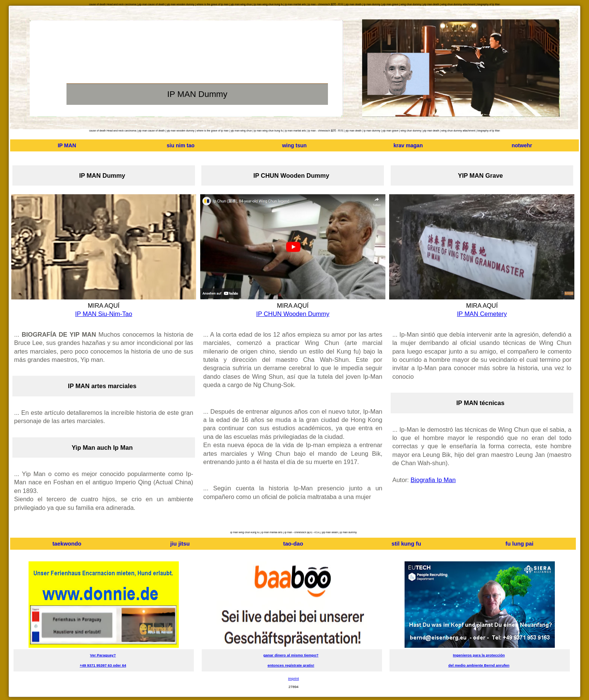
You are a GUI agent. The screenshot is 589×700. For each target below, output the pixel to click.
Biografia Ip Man (433, 480)
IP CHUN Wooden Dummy (293, 314)
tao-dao (293, 544)
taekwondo (67, 544)
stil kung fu (406, 544)
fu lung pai (520, 544)
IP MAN (67, 145)
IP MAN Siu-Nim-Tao (104, 314)
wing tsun (294, 145)
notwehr (522, 145)
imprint (294, 678)
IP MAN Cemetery (482, 314)
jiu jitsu (180, 544)
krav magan (408, 145)
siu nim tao (181, 145)
